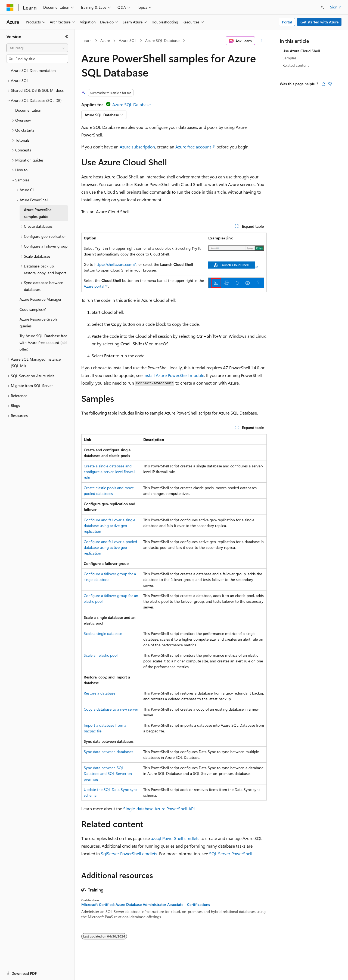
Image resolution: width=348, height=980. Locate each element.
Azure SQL (128, 40)
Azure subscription (137, 147)
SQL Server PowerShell (231, 853)
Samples (289, 58)
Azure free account (193, 147)
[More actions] (262, 41)
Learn (87, 40)
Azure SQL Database (162, 40)
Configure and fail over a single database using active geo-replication (109, 526)
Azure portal (94, 286)
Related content (296, 65)
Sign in (336, 7)
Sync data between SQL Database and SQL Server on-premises (109, 773)
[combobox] (37, 48)
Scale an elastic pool (101, 655)
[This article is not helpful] (330, 84)
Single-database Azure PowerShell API (159, 809)
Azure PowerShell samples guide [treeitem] (39, 213)
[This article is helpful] (324, 84)
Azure (105, 40)
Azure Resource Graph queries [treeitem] (38, 322)
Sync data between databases (108, 752)
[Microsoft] (10, 7)
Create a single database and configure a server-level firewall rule (109, 472)
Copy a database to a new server (111, 709)
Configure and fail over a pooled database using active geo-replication (110, 547)
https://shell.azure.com (113, 264)
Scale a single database (103, 633)
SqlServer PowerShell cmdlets (129, 853)
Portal (287, 22)
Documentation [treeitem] (28, 110)
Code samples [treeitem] (31, 309)
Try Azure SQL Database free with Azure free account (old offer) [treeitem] (43, 342)
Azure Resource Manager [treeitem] (41, 299)
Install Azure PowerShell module (174, 375)
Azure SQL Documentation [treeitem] (33, 70)
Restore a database (100, 693)
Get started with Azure (319, 22)
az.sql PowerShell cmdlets (175, 838)
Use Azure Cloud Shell (301, 51)
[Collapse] (67, 36)
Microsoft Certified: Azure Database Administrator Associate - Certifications (146, 905)
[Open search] (322, 7)
